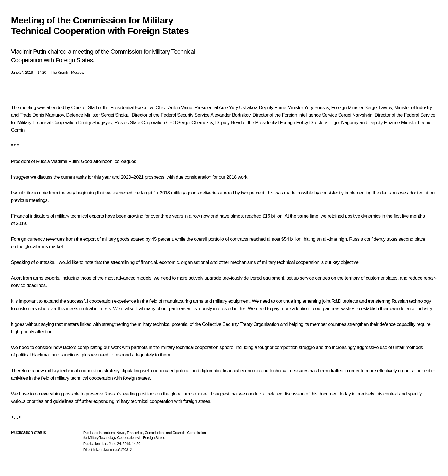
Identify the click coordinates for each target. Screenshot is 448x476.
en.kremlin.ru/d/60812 (116, 450)
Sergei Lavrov (378, 108)
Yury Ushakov (243, 108)
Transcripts (135, 433)
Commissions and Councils (165, 433)
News (121, 433)
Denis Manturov (48, 115)
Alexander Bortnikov (230, 115)
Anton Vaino (180, 108)
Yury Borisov (316, 108)
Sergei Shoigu (115, 115)
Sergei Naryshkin (355, 115)
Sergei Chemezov (195, 123)
